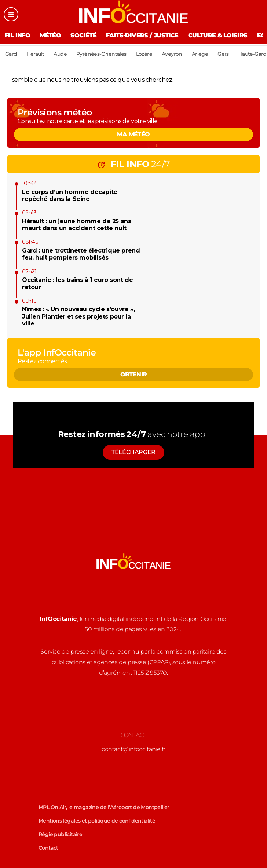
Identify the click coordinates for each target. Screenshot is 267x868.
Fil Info (17, 35)
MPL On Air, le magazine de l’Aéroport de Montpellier (104, 807)
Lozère (144, 54)
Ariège (200, 54)
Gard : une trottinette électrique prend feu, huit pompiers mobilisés (81, 254)
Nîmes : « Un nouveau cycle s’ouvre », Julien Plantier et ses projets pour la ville (78, 316)
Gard (11, 54)
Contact (48, 848)
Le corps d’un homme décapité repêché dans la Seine (70, 195)
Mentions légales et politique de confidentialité (97, 821)
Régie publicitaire (60, 834)
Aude (60, 54)
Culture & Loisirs (218, 35)
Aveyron (172, 54)
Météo (50, 35)
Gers (223, 54)
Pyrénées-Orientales (101, 54)
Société (83, 35)
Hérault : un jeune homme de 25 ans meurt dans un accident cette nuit (76, 225)
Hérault (36, 54)
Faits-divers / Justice (142, 35)
